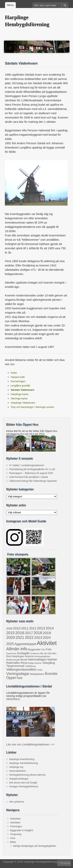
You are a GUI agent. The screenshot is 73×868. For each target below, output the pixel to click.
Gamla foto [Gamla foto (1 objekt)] (11, 653)
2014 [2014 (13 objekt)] (50, 628)
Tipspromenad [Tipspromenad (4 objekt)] (15, 666)
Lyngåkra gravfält (20, 386)
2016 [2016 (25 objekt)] (20, 633)
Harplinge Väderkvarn (23, 403)
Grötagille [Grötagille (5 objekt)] (23, 653)
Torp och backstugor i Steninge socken (32, 407)
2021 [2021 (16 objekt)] (20, 637)
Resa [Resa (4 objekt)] (24, 663)
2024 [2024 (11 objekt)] (47, 638)
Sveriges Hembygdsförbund (24, 787)
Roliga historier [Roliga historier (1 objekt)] (35, 663)
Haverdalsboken (18, 771)
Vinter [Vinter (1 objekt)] (40, 670)
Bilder (13, 842)
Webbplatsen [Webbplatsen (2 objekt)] (37, 674)
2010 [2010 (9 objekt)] (17, 628)
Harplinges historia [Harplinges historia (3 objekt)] (22, 656)
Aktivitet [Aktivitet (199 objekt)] (47, 643)
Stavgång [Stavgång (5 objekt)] (49, 663)
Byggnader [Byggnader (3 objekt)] (34, 649)
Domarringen (18, 381)
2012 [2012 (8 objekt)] (33, 628)
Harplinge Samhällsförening (23, 763)
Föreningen (16, 826)
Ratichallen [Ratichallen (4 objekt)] (13, 663)
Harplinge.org (16, 767)
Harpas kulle (18, 377)
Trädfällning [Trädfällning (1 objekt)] (30, 666)
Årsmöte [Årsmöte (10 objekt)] (51, 674)
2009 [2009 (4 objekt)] (9, 628)
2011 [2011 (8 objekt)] (25, 628)
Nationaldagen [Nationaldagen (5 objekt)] (37, 659)
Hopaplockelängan (19, 779)
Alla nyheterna (17, 802)
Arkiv (13, 838)
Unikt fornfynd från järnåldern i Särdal (29, 477)
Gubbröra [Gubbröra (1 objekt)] (35, 653)
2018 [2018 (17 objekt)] (38, 633)
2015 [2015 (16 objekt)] (10, 633)
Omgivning (16, 834)
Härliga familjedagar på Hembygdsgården (35, 846)
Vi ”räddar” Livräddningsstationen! (27, 465)
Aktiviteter (12, 699)
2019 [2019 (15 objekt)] (47, 633)
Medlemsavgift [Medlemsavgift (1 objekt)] (13, 660)
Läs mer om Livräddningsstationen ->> (30, 744)
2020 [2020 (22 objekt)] (11, 637)
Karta (14, 373)
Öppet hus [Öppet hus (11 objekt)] (14, 678)
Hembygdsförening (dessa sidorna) (27, 775)
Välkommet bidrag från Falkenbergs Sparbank (33, 481)
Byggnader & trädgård (22, 830)
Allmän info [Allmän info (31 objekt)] (17, 649)
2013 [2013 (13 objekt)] (41, 628)
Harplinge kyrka (19, 394)
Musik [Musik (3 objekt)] (24, 660)
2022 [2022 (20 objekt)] (29, 637)
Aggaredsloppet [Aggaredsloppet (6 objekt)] (25, 644)
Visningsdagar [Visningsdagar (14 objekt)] (18, 674)
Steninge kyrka (19, 398)
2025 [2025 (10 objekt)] (10, 644)
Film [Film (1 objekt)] (43, 650)
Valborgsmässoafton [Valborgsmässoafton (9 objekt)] (21, 669)
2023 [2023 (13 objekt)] (38, 638)
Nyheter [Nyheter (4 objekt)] (52, 659)
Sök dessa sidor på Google (23, 783)
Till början (65, 863)
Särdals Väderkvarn (22, 390)
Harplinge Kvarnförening (22, 759)
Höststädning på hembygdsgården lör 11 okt (32, 469)
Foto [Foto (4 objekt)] (49, 649)
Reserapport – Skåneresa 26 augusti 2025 (31, 473)
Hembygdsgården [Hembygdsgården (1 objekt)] (42, 656)
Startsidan (15, 819)
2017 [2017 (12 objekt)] (29, 633)
